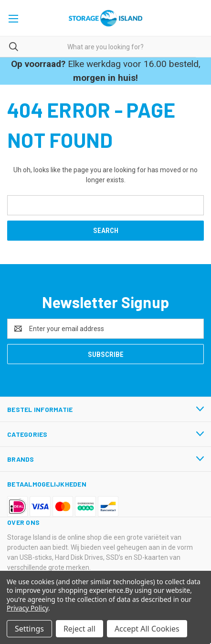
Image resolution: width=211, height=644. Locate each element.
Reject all (79, 629)
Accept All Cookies (147, 629)
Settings (29, 629)
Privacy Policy (27, 608)
